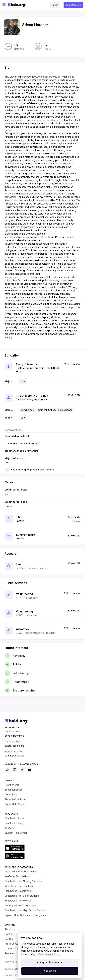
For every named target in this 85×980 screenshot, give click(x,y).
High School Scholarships (19, 891)
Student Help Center (16, 833)
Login (55, 5)
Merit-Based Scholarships (19, 886)
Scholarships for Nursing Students (23, 881)
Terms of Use (12, 969)
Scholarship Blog (14, 823)
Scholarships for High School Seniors (25, 910)
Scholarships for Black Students (22, 896)
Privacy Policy (52, 954)
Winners (9, 828)
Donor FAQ (11, 794)
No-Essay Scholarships (17, 876)
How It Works (12, 785)
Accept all (50, 971)
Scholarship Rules (14, 818)
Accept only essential (50, 962)
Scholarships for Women (18, 901)
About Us (10, 929)
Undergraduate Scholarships (20, 905)
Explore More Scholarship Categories (25, 915)
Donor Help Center (15, 804)
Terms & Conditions (15, 799)
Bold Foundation (14, 790)
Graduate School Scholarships (21, 871)
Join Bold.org (73, 5)
